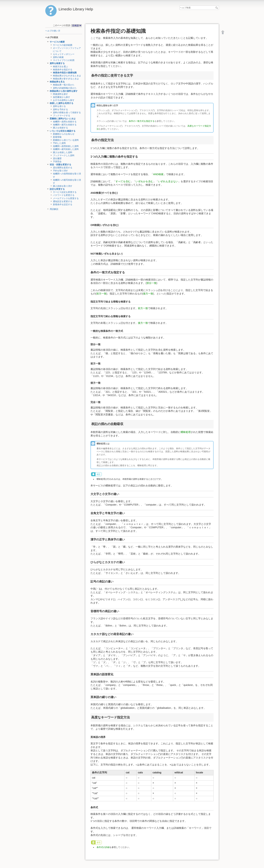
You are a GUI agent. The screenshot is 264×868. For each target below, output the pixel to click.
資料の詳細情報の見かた (65, 88)
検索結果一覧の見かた (64, 85)
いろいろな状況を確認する (63, 131)
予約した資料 (59, 143)
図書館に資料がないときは (63, 119)
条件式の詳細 (103, 847)
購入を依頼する (60, 128)
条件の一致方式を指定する (142, 121)
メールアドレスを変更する (66, 198)
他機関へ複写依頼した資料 (66, 149)
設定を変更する (57, 189)
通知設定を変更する (63, 201)
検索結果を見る (57, 82)
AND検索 (158, 174)
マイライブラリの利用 (64, 60)
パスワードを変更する (64, 195)
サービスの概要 (57, 42)
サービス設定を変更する (65, 192)
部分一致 (151, 283)
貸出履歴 (57, 159)
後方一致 (148, 294)
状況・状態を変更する (60, 165)
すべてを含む (123, 181)
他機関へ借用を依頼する (65, 122)
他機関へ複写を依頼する (65, 125)
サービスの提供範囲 (63, 45)
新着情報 (57, 137)
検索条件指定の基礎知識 (65, 73)
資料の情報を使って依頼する (67, 113)
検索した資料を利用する (62, 103)
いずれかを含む (144, 181)
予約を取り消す (60, 171)
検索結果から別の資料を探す (64, 91)
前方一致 (101, 294)
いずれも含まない (168, 181)
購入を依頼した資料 (63, 152)
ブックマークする (62, 116)
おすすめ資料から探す (64, 100)
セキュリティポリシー (64, 54)
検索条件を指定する (63, 70)
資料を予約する (60, 109)
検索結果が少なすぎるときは (67, 76)
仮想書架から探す (62, 97)
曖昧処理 (186, 432)
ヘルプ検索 (217, 8)
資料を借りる (59, 106)
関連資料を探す (60, 94)
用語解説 (54, 209)
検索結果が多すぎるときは (66, 79)
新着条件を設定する (63, 204)
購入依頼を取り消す (63, 186)
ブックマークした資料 (64, 155)
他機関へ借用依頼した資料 (66, 146)
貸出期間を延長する (63, 168)
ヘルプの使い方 (53, 31)
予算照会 (57, 162)
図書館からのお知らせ (64, 134)
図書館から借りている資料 (66, 140)
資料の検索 (58, 57)
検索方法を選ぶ (60, 67)
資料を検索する (57, 63)
